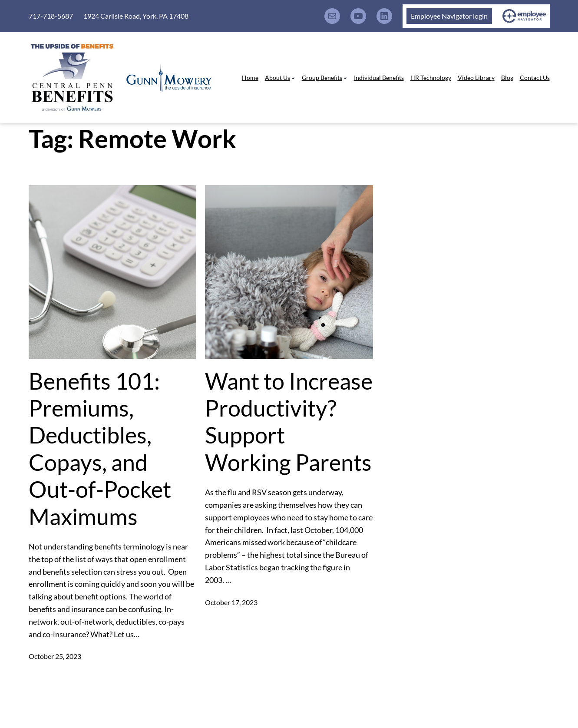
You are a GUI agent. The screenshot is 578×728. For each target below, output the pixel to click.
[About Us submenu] (293, 78)
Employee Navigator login (449, 16)
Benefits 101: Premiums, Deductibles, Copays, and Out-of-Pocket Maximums (100, 449)
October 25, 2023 (55, 656)
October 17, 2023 (231, 602)
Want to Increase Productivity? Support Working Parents (289, 422)
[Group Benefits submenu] (345, 78)
